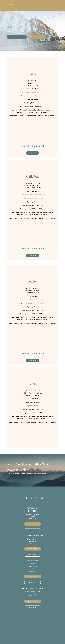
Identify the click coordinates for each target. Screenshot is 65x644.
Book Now (32, 153)
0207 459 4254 (33, 524)
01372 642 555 (33, 576)
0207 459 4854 (33, 601)
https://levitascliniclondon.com (34, 303)
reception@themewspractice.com (33, 92)
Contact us (11, 478)
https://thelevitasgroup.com (34, 198)
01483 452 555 (33, 549)
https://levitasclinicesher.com (34, 96)
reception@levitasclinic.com (33, 300)
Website (33, 530)
